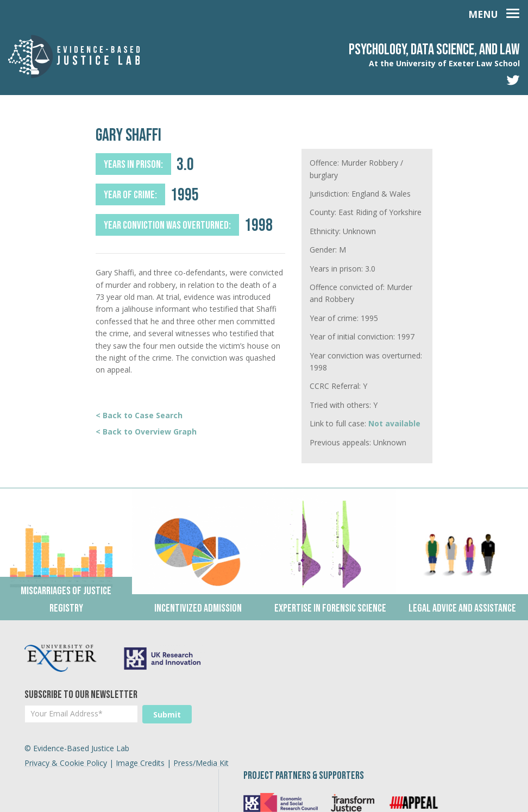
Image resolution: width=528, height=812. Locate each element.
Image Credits (140, 781)
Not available (394, 423)
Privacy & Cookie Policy (66, 781)
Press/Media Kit (201, 781)
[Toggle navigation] (494, 12)
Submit (167, 715)
